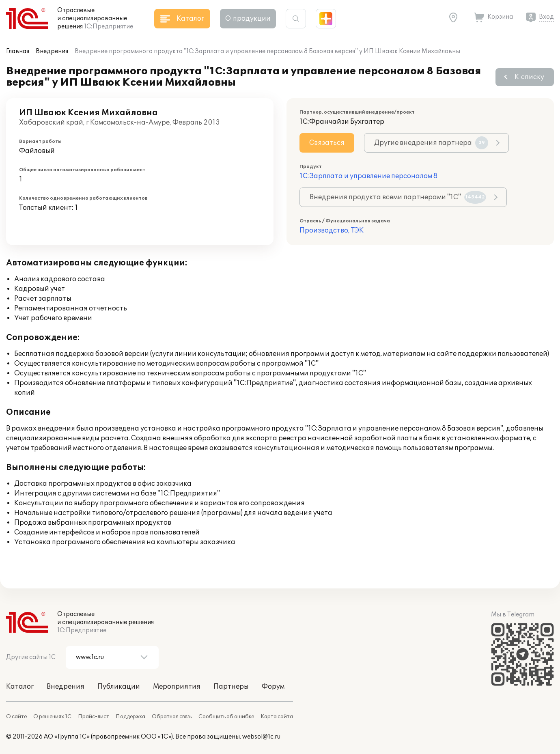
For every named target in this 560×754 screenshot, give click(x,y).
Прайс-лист (94, 717)
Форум (273, 687)
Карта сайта (277, 717)
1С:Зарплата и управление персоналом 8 (368, 176)
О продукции (248, 19)
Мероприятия (177, 687)
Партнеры (231, 687)
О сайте (16, 717)
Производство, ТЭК (332, 231)
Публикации (119, 687)
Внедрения (52, 51)
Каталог (20, 687)
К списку (529, 77)
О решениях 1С (52, 717)
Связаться (327, 143)
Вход (546, 17)
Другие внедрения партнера (431, 143)
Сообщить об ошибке (226, 717)
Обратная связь (172, 717)
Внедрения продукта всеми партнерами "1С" (398, 197)
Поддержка (130, 717)
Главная (18, 51)
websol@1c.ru (261, 737)
